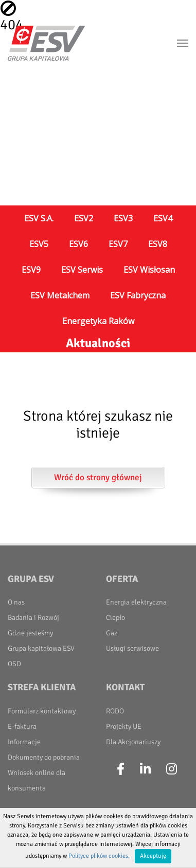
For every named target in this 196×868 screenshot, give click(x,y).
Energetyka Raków (98, 321)
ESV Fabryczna (138, 295)
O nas (16, 602)
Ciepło (115, 618)
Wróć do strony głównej (98, 477)
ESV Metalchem (60, 295)
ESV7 (118, 244)
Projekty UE (124, 727)
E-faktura (22, 727)
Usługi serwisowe (132, 648)
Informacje (24, 742)
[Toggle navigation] (183, 43)
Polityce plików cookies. (99, 856)
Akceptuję (153, 856)
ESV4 (163, 218)
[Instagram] (172, 769)
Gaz (112, 633)
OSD (14, 664)
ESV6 (78, 244)
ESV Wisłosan (149, 270)
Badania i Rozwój (33, 618)
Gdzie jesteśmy (30, 633)
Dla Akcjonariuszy (133, 742)
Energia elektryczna (136, 602)
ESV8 (158, 244)
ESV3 (123, 218)
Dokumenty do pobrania (44, 757)
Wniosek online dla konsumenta (37, 780)
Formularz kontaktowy (42, 711)
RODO (115, 711)
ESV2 (84, 218)
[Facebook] (121, 769)
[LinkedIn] (145, 769)
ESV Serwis (82, 270)
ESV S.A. (39, 218)
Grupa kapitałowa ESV (41, 648)
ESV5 (39, 244)
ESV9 (31, 270)
